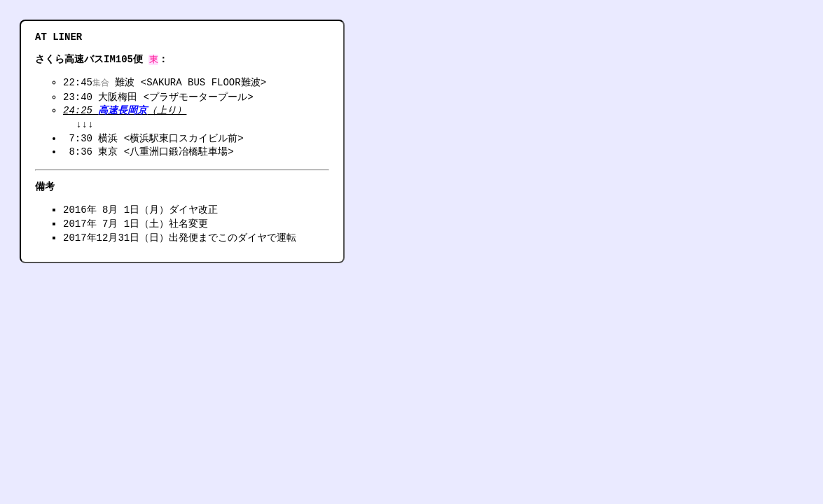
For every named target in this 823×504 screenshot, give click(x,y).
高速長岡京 (123, 112)
